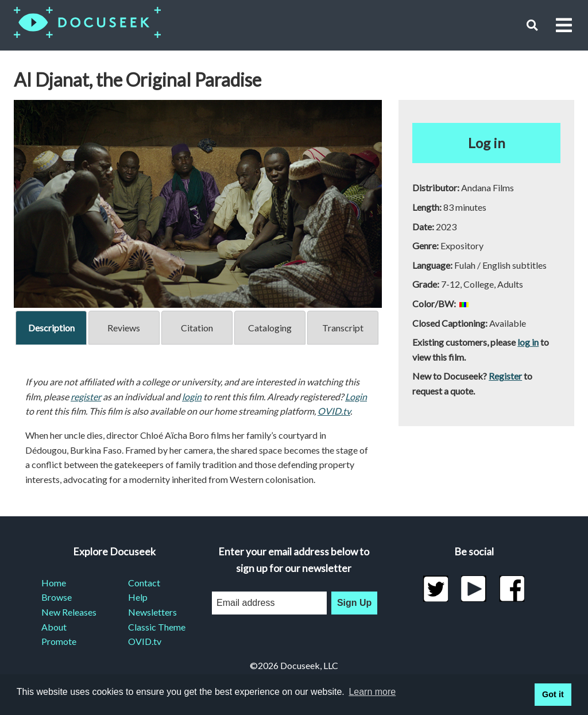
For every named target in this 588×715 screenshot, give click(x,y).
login (192, 397)
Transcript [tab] (343, 328)
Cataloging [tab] (270, 328)
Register (505, 376)
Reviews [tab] (124, 328)
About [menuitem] (54, 627)
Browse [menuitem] (57, 597)
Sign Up (354, 603)
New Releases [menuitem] (69, 612)
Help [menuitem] (138, 597)
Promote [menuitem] (59, 641)
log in (528, 342)
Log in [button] (487, 143)
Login (356, 397)
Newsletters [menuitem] (152, 612)
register (86, 397)
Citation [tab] (197, 328)
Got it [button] (553, 694)
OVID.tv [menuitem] (145, 641)
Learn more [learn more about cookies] (372, 692)
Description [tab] (51, 328)
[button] (532, 25)
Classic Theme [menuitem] (157, 627)
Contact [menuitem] (144, 583)
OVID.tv (334, 411)
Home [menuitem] (54, 583)
